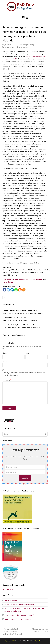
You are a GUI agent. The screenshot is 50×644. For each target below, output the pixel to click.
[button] (46, 7)
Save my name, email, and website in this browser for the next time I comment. (24, 374)
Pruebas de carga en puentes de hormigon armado (22, 279)
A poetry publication (11, 600)
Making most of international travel (17, 619)
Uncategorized (10, 47)
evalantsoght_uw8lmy (27, 45)
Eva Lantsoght (8, 282)
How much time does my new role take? (18, 615)
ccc (5, 297)
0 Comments (23, 47)
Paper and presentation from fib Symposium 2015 (21, 310)
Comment (7, 380)
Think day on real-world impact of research (20, 604)
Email (28, 353)
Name (5, 353)
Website (6, 362)
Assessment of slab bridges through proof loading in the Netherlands (12, 631)
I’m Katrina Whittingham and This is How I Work (20, 325)
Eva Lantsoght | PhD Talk (24, 641)
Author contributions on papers (14, 317)
